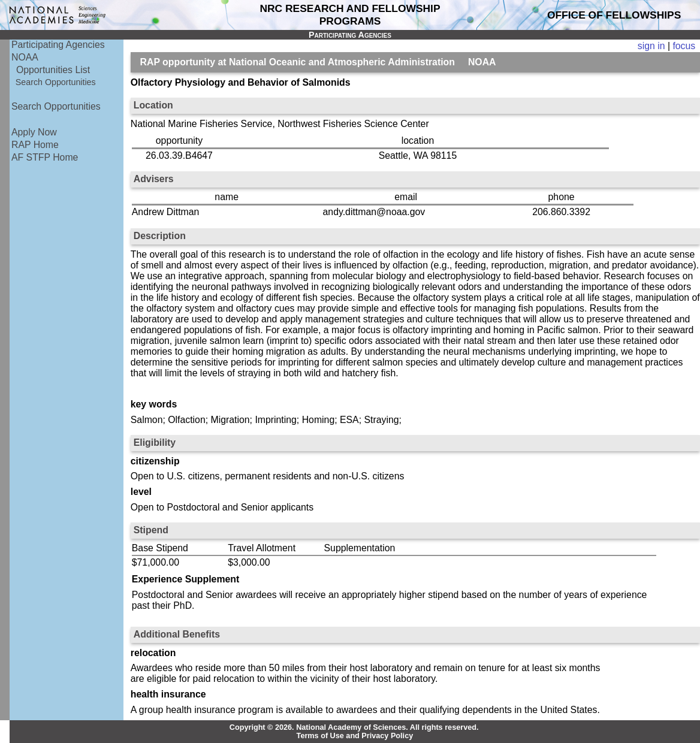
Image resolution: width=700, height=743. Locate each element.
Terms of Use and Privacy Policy (355, 736)
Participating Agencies (58, 45)
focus (684, 46)
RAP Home (35, 145)
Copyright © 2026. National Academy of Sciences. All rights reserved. (354, 727)
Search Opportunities (56, 82)
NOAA (25, 57)
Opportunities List (53, 70)
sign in (651, 46)
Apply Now (34, 132)
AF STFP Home (45, 157)
